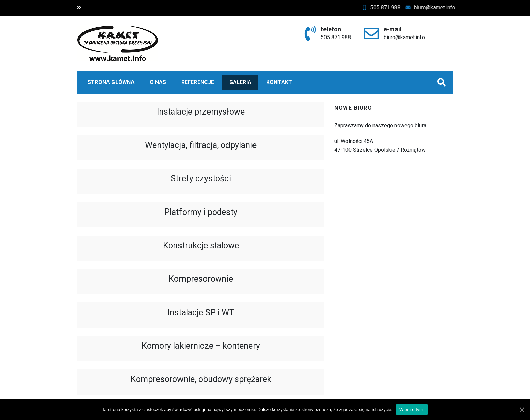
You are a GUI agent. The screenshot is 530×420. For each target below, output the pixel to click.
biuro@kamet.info (436, 8)
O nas (158, 82)
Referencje (198, 82)
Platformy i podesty (201, 212)
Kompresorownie (201, 279)
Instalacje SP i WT (201, 312)
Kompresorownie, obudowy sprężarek (201, 379)
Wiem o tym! (412, 409)
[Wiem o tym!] (522, 410)
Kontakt (279, 82)
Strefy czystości (201, 179)
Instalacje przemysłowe (201, 112)
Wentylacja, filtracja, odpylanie (201, 145)
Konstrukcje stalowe (201, 245)
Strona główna (111, 82)
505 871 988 (387, 8)
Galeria (240, 82)
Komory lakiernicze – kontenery (201, 346)
